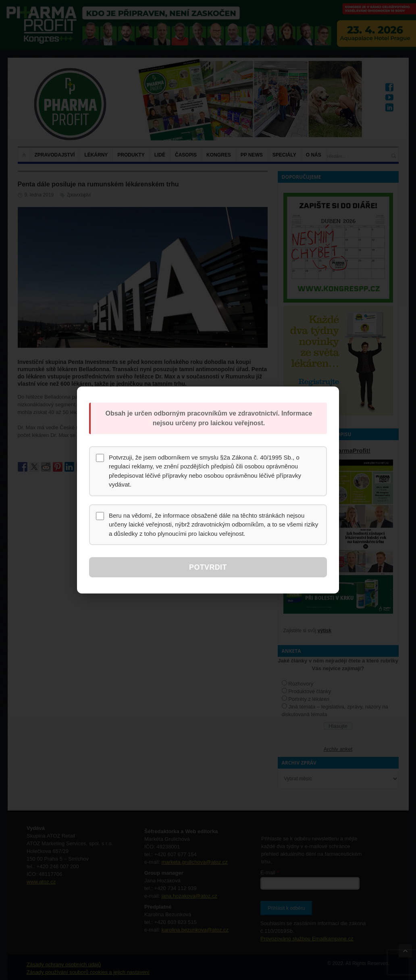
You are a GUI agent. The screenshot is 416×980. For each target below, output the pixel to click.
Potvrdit (208, 567)
